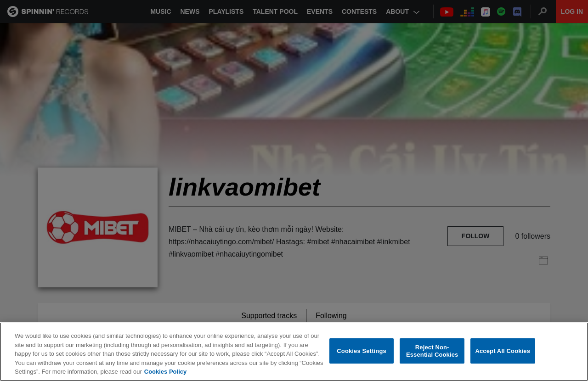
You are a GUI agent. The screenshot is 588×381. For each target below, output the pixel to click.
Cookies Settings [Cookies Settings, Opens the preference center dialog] (362, 351)
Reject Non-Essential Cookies (432, 351)
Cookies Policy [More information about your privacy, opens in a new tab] (165, 372)
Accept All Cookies (503, 351)
